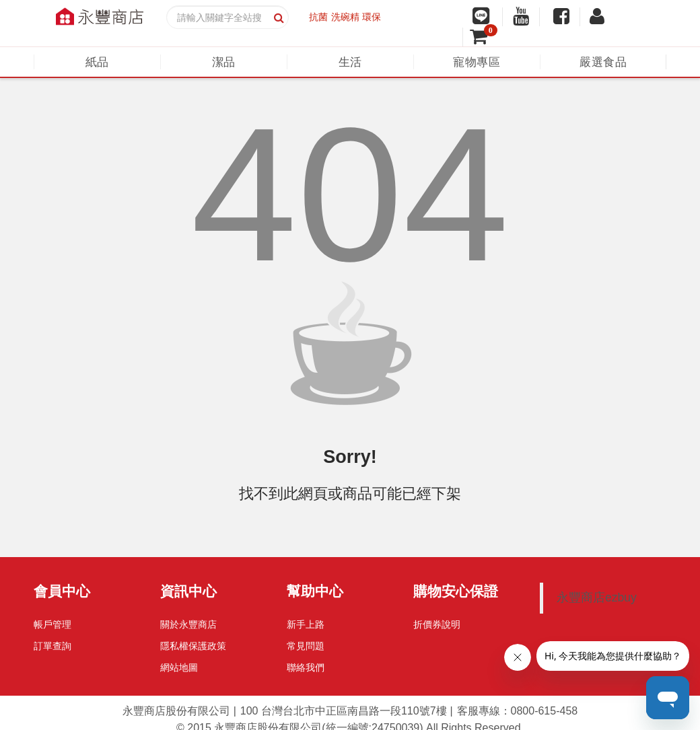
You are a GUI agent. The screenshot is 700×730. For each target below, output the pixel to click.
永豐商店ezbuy (597, 597)
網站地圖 (179, 667)
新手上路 (306, 624)
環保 (372, 17)
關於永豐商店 (188, 624)
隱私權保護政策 (193, 646)
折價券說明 (437, 624)
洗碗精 (345, 17)
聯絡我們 (306, 667)
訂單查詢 (53, 646)
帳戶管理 (53, 624)
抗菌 (318, 17)
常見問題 (306, 646)
